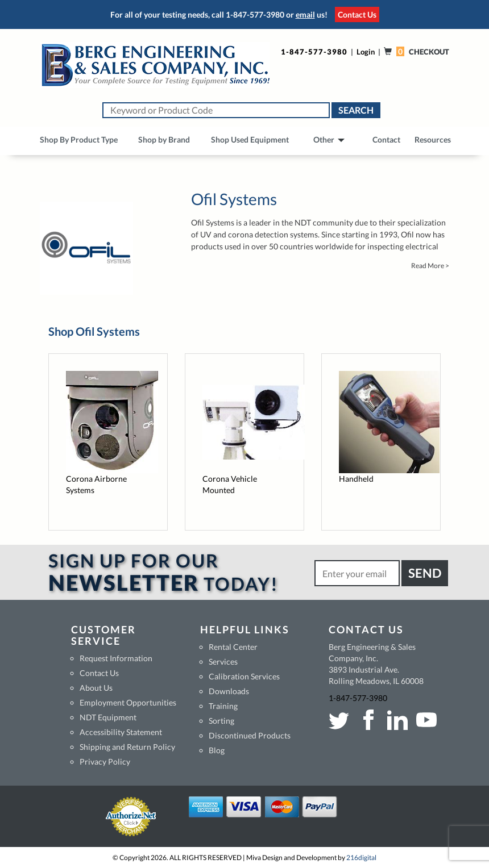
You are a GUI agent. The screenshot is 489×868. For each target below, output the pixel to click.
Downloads (229, 691)
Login (366, 52)
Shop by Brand (164, 139)
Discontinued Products (250, 735)
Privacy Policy (105, 761)
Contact (386, 139)
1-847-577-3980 (255, 14)
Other (329, 139)
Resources (433, 139)
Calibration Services (244, 676)
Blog (217, 750)
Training (223, 706)
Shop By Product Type (79, 139)
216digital (361, 857)
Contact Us (357, 14)
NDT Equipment (108, 717)
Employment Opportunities (128, 702)
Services (223, 662)
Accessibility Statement (121, 732)
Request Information (116, 658)
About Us (96, 688)
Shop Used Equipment (250, 139)
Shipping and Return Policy (127, 747)
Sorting (221, 721)
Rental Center (233, 647)
